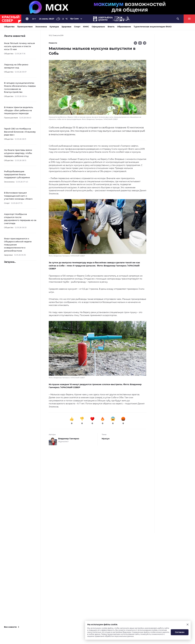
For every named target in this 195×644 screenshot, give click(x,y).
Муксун (106, 439)
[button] (97, 228)
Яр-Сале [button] (74, 19)
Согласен (180, 632)
